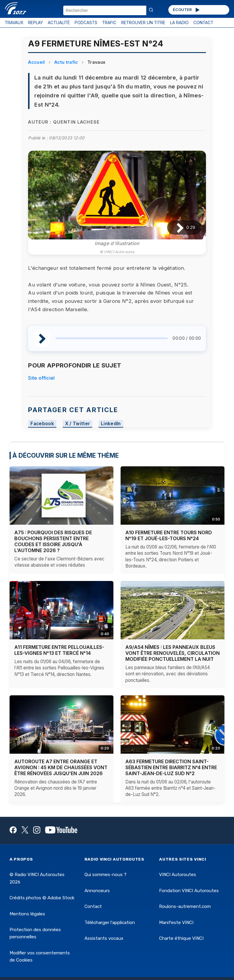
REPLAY (36, 23)
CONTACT (203, 23)
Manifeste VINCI (176, 923)
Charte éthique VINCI (181, 938)
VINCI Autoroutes (178, 875)
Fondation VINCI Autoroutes (189, 891)
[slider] (112, 338)
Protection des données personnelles (35, 933)
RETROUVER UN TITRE (143, 23)
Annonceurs (97, 891)
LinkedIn (111, 424)
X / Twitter (78, 424)
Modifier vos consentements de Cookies (40, 956)
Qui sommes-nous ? (106, 875)
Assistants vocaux (104, 938)
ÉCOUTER (187, 10)
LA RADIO (179, 23)
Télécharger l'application (110, 923)
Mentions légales (27, 914)
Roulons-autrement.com (185, 906)
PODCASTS (86, 23)
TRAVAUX (14, 23)
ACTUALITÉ (59, 23)
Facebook (42, 424)
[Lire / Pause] (175, 228)
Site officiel (41, 378)
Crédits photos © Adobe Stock (42, 898)
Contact (93, 906)
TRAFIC (109, 23)
